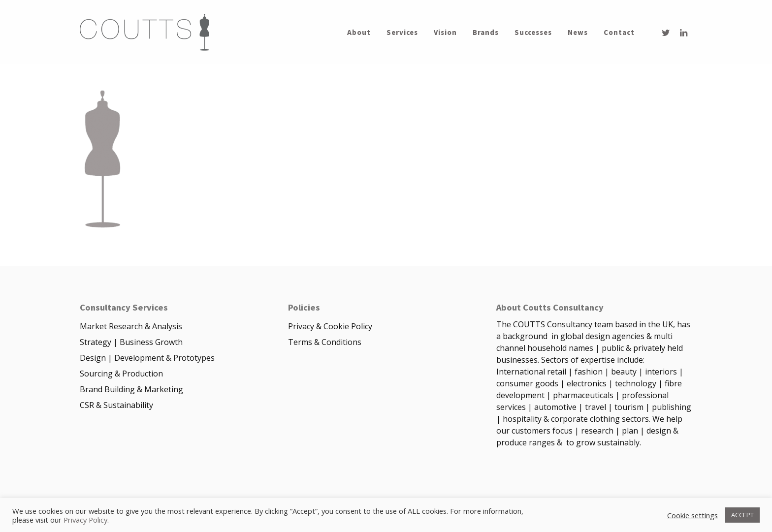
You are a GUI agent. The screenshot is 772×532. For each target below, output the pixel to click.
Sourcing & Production (121, 374)
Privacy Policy (85, 520)
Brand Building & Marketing (131, 389)
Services (402, 32)
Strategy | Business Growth (131, 342)
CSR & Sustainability (116, 405)
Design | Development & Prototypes (147, 358)
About (359, 32)
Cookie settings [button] (692, 515)
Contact (619, 32)
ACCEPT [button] (742, 515)
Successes (533, 32)
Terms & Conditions (325, 342)
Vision (445, 32)
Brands (486, 32)
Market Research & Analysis (131, 326)
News (578, 32)
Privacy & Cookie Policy (330, 326)
